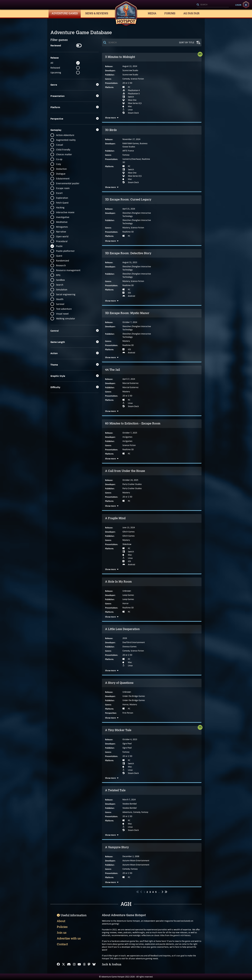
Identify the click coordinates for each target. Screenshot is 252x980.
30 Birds (111, 130)
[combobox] (213, 5)
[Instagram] (74, 964)
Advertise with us (69, 938)
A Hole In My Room (118, 582)
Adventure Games (65, 13)
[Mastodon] (89, 964)
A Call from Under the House (125, 471)
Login (238, 5)
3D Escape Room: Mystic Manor (127, 313)
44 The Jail (113, 370)
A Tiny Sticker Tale (118, 730)
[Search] (213, 5)
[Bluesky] (94, 964)
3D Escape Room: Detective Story (128, 253)
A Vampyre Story (117, 847)
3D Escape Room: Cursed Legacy (128, 200)
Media (152, 13)
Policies (62, 927)
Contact (62, 944)
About (61, 921)
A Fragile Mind (115, 518)
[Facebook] (58, 964)
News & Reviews (97, 13)
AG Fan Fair (191, 13)
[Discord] (69, 964)
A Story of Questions (119, 683)
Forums (170, 13)
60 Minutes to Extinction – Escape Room (133, 423)
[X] (63, 964)
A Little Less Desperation (122, 629)
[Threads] (84, 964)
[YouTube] (79, 964)
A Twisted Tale (115, 790)
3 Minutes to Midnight (120, 57)
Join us (62, 933)
